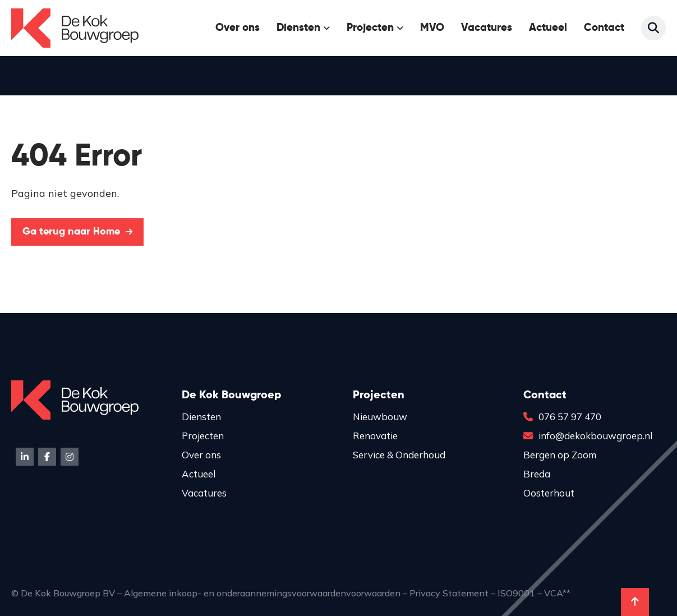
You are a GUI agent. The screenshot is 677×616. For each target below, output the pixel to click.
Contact (604, 28)
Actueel (548, 28)
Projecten (370, 28)
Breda (537, 474)
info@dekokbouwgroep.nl (588, 436)
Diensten (298, 28)
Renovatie (375, 436)
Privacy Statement (449, 593)
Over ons (238, 28)
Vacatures (487, 28)
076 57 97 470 (562, 417)
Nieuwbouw (380, 417)
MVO (432, 28)
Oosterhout (549, 493)
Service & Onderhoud (399, 455)
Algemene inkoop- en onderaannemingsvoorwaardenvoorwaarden (262, 593)
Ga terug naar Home (77, 232)
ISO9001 (516, 593)
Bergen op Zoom (560, 455)
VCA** (557, 593)
